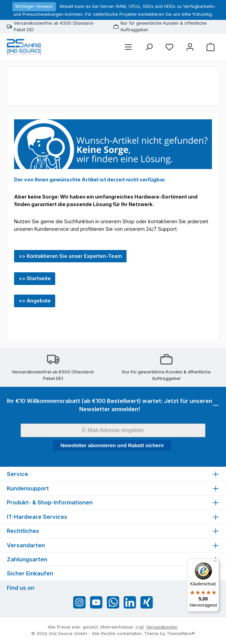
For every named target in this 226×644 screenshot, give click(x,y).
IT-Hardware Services (37, 517)
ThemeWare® (181, 634)
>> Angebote (35, 301)
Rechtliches (23, 531)
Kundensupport (28, 488)
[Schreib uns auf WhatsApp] (113, 602)
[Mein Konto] (190, 47)
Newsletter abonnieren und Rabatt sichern (112, 445)
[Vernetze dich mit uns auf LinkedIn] (130, 602)
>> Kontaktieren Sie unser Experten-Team (70, 256)
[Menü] (128, 47)
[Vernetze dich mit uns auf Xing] (147, 602)
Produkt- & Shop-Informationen (50, 502)
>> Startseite (35, 278)
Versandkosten (162, 627)
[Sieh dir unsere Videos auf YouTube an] (96, 602)
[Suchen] (149, 47)
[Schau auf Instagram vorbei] (79, 602)
